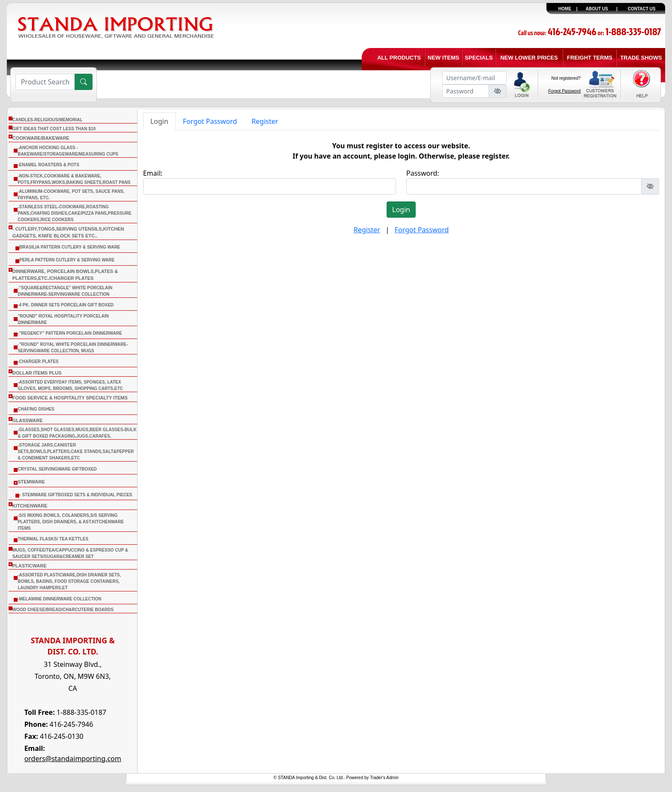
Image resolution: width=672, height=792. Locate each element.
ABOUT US (597, 9)
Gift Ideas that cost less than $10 (54, 129)
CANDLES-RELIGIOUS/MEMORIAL (48, 120)
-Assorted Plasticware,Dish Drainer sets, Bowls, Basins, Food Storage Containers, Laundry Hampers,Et (69, 581)
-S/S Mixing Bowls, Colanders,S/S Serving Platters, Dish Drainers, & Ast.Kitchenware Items (71, 522)
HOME (565, 9)
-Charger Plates (38, 361)
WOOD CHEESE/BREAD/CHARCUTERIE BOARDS (63, 610)
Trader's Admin (384, 778)
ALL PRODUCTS (399, 58)
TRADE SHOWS (641, 58)
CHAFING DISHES (36, 409)
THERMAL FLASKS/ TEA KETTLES (53, 539)
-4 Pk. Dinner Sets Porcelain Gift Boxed (66, 305)
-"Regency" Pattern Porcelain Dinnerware (70, 333)
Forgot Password (564, 91)
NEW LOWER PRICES (529, 58)
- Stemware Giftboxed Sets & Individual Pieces (76, 495)
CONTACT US (642, 9)
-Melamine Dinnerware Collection (59, 599)
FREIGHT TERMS (590, 58)
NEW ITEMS (444, 58)
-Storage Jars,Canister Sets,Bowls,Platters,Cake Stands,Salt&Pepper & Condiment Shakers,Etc (76, 451)
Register (265, 121)
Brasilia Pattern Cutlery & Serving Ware (70, 247)
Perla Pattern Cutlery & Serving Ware (67, 260)
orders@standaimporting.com (73, 759)
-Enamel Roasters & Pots (48, 165)
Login (159, 121)
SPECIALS (479, 58)
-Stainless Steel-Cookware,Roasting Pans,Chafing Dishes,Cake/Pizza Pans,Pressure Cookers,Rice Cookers (74, 213)
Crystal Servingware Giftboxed (57, 469)
